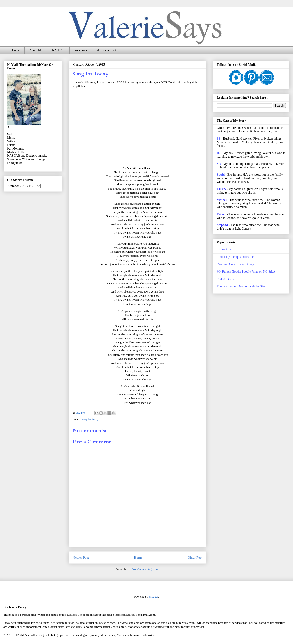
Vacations (80, 50)
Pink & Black (225, 279)
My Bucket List (106, 50)
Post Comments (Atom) (146, 569)
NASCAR (58, 50)
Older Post (195, 557)
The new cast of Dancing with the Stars (242, 286)
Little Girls (224, 249)
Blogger (153, 597)
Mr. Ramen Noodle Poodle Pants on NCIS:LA (246, 272)
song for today (90, 419)
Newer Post (81, 557)
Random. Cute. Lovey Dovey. (236, 264)
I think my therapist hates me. (236, 257)
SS (219, 139)
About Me (36, 50)
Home (16, 50)
